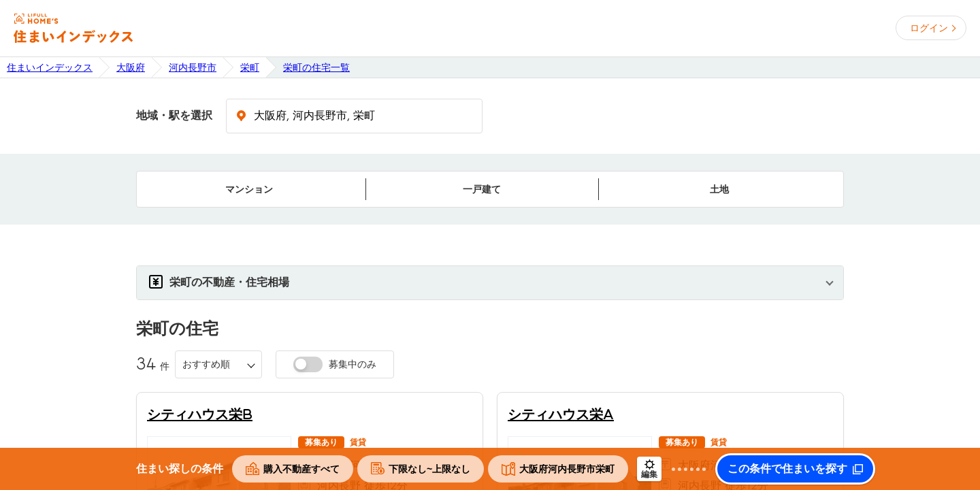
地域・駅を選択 (174, 116)
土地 (719, 189)
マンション (249, 189)
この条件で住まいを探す (787, 469)
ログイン (929, 28)
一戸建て (482, 189)
